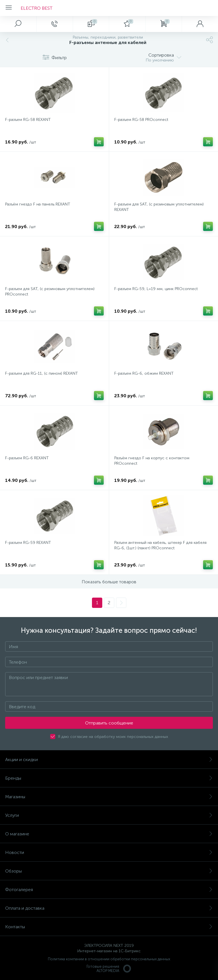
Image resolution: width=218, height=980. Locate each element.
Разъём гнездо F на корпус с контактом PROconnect (152, 461)
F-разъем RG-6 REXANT (27, 458)
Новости (109, 852)
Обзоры (109, 871)
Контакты (109, 927)
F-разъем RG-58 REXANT (28, 120)
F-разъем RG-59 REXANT (28, 543)
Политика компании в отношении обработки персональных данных (109, 959)
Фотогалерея (109, 890)
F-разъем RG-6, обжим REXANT (144, 373)
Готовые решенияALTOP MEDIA (109, 969)
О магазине (109, 834)
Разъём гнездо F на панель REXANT (38, 204)
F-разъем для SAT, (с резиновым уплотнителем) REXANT (159, 207)
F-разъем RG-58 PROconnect (141, 120)
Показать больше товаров (109, 582)
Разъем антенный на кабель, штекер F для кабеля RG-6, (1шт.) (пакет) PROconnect (160, 545)
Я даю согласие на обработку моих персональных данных (113, 737)
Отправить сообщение (109, 723)
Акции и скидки (109, 760)
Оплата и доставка (109, 908)
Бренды (109, 778)
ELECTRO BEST (37, 8)
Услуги (109, 815)
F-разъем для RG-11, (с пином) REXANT (42, 373)
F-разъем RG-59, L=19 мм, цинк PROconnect (156, 289)
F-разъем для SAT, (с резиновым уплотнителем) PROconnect (50, 292)
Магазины (109, 797)
